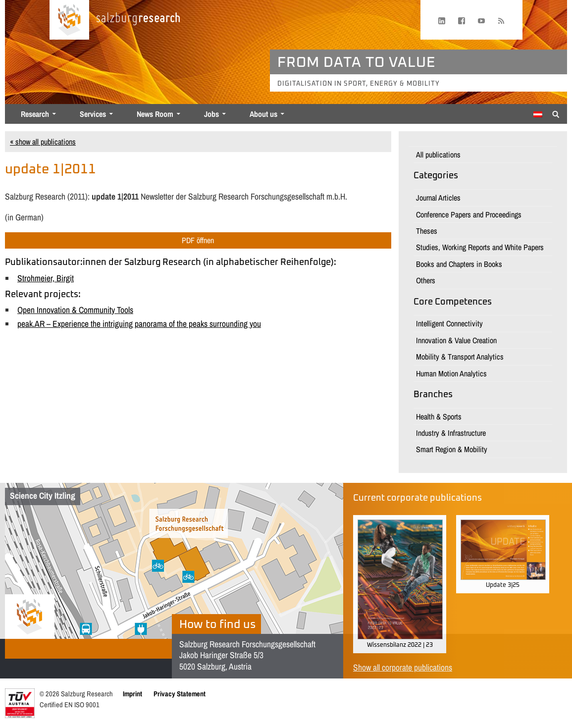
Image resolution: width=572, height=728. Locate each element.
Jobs (211, 114)
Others (426, 280)
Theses (427, 231)
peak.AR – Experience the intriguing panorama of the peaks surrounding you (139, 324)
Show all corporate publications (403, 667)
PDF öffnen (198, 240)
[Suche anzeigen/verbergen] (556, 113)
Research (35, 114)
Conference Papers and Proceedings (469, 214)
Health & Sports (439, 416)
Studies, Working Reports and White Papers (480, 247)
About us (263, 114)
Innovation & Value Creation (456, 340)
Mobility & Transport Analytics (460, 357)
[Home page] (69, 20)
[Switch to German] (538, 114)
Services (93, 114)
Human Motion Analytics (451, 373)
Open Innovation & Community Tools (75, 310)
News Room (155, 114)
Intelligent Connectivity (449, 323)
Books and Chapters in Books (459, 264)
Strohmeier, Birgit (46, 278)
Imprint (132, 694)
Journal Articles (438, 198)
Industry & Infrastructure (451, 433)
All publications (438, 155)
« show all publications (43, 142)
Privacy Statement (180, 694)
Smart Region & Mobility (452, 449)
